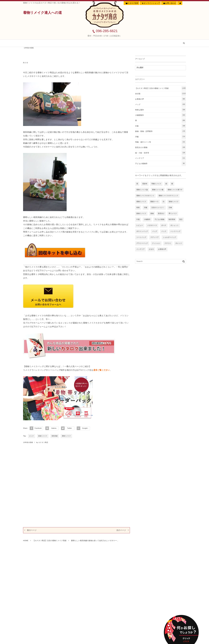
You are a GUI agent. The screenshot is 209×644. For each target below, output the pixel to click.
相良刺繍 (55, 436)
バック (164, 231)
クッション (156, 243)
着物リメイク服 (158, 190)
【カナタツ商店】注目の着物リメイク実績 (66, 43)
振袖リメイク (43, 436)
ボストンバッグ (142, 231)
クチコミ (168, 243)
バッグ (161, 104)
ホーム (32, 43)
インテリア (161, 158)
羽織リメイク (156, 184)
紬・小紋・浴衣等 (161, 153)
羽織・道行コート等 (161, 142)
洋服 (161, 137)
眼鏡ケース (155, 202)
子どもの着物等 (161, 164)
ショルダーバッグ (170, 237)
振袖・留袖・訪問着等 (161, 131)
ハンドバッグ (175, 231)
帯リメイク (173, 214)
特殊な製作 (161, 110)
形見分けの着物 (161, 147)
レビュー (140, 225)
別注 (181, 220)
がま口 (151, 249)
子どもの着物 (159, 220)
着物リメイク (66, 436)
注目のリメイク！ (158, 208)
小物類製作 (161, 115)
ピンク (32, 436)
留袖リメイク (174, 202)
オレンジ (179, 243)
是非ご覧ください (102, 370)
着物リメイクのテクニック (168, 196)
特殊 (138, 208)
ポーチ (164, 225)
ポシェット (174, 225)
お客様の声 (103, 43)
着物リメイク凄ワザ (175, 190)
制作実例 (172, 220)
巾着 (138, 220)
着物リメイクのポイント (145, 196)
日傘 (161, 126)
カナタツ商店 (43, 443)
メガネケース (152, 225)
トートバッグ (141, 237)
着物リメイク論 (142, 190)
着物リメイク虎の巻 (128, 43)
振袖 (152, 214)
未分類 (161, 94)
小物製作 (147, 220)
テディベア (155, 237)
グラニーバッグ (142, 243)
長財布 (145, 184)
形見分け (161, 214)
